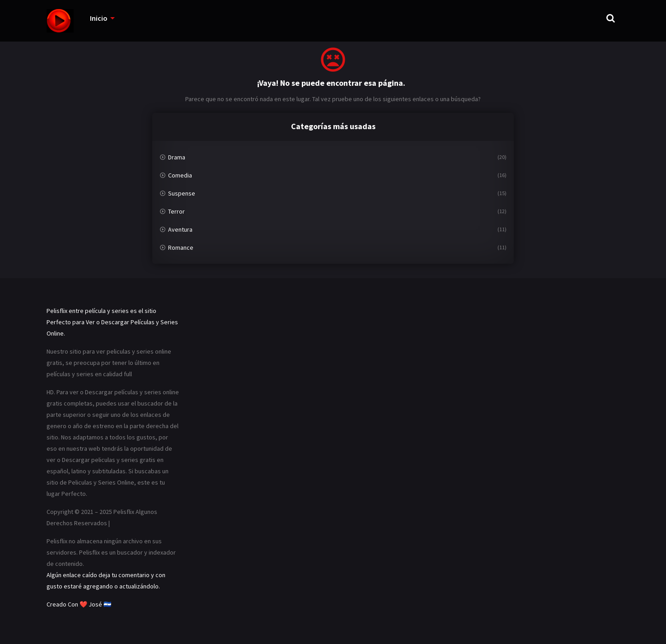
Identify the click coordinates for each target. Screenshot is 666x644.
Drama (177, 157)
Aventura (180, 229)
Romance (181, 247)
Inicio (99, 18)
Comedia (180, 175)
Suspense (182, 193)
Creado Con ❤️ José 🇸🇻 (79, 604)
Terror (176, 211)
